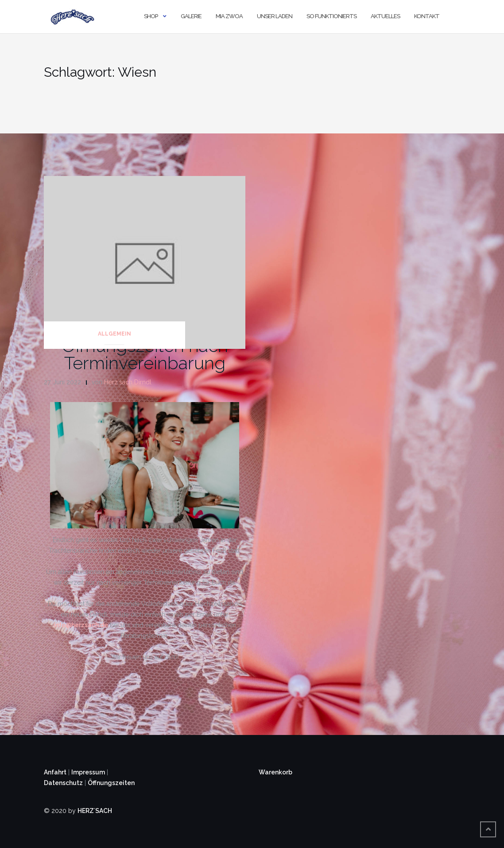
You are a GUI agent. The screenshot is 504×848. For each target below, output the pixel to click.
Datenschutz (63, 783)
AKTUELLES (385, 16)
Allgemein (114, 334)
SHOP (151, 16)
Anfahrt (55, 772)
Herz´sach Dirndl (128, 382)
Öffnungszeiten (111, 783)
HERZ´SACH (95, 811)
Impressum (88, 772)
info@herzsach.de (81, 625)
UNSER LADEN (275, 16)
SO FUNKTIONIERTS (331, 16)
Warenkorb (275, 772)
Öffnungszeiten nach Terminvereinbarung (145, 354)
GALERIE (191, 16)
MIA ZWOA (229, 16)
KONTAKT (427, 16)
